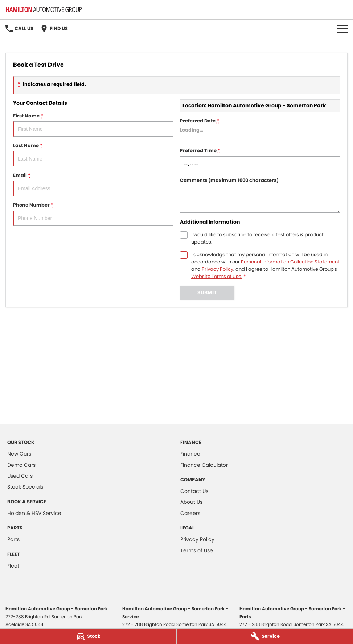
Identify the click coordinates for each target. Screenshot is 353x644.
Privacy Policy (197, 539)
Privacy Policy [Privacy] (217, 269)
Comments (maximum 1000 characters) (260, 195)
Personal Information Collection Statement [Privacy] (290, 262)
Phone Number (93, 214)
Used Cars (20, 476)
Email (93, 184)
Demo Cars (21, 465)
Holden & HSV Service (34, 513)
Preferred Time (260, 159)
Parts (13, 539)
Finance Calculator (204, 465)
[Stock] (88, 636)
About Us (191, 502)
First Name (93, 124)
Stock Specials (25, 487)
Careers (190, 513)
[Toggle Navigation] (342, 29)
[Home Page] (44, 10)
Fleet (13, 566)
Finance (190, 454)
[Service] (265, 636)
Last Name (93, 154)
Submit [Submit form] (207, 292)
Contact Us (194, 491)
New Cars (19, 454)
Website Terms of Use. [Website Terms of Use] (217, 276)
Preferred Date (260, 130)
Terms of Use (197, 550)
